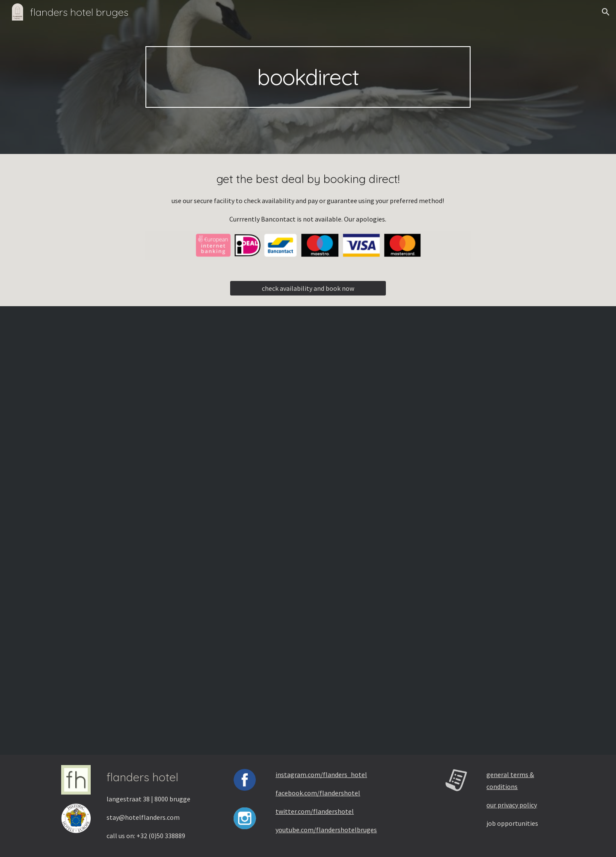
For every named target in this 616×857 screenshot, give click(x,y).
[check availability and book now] (308, 288)
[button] (606, 12)
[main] (308, 77)
